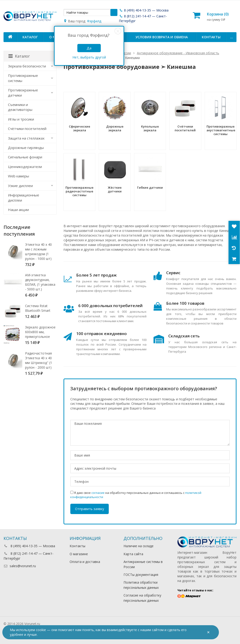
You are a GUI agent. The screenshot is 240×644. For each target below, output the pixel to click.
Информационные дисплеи (24, 197)
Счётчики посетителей (27, 129)
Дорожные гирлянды (26, 148)
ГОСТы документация (141, 575)
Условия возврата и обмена (162, 37)
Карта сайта (133, 554)
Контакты (211, 37)
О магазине (79, 554)
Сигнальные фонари (25, 157)
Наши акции (18, 210)
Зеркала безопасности (27, 66)
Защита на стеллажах (26, 138)
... (232, 37)
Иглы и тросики (21, 119)
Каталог (30, 37)
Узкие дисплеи (20, 186)
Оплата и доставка (85, 562)
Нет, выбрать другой (89, 57)
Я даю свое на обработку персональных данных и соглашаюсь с (136, 495)
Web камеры (19, 176)
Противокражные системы (23, 78)
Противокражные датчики (23, 92)
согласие (98, 493)
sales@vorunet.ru (20, 566)
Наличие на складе (139, 546)
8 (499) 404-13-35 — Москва (144, 10)
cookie (41, 630)
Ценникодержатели (25, 167)
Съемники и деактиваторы (20, 107)
